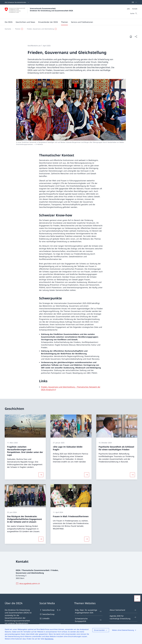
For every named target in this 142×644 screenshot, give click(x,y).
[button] (9, 22)
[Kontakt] (135, 9)
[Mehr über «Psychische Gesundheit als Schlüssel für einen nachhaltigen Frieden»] (132, 475)
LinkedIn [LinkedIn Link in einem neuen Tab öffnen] (44, 618)
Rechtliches (49, 639)
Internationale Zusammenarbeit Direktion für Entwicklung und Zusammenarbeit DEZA (51, 10)
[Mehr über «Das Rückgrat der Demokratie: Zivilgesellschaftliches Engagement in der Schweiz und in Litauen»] (41, 539)
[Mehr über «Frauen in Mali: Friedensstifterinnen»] (87, 539)
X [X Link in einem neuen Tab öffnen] (58, 610)
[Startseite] (8, 29)
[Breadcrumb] (70, 29)
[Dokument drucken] (131, 36)
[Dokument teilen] (136, 37)
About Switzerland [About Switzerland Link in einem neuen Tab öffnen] (123, 610)
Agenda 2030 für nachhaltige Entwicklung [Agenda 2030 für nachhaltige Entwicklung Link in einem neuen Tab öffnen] (123, 617)
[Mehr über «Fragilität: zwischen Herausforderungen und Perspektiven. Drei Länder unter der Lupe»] (41, 475)
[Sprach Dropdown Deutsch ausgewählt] (134, 2)
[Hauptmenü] (69, 22)
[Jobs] (128, 9)
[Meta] (132, 9)
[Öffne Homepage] (39, 12)
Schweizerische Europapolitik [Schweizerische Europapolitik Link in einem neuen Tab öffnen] (88, 620)
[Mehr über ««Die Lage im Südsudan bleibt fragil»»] (87, 475)
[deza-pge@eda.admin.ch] (28, 584)
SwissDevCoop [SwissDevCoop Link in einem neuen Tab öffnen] (47, 610)
